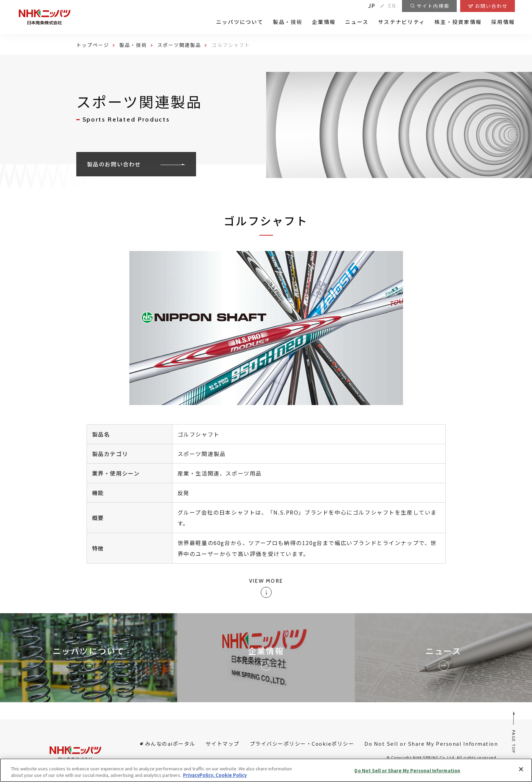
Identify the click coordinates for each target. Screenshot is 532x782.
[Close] (521, 769)
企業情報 (324, 22)
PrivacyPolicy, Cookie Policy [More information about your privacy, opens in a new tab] (215, 775)
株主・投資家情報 (458, 22)
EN (392, 6)
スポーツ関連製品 (179, 45)
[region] (266, 770)
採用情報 (503, 22)
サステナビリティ (401, 22)
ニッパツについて (240, 22)
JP (372, 6)
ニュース (357, 22)
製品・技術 (288, 22)
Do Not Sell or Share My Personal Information (431, 743)
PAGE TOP (514, 732)
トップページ (93, 45)
